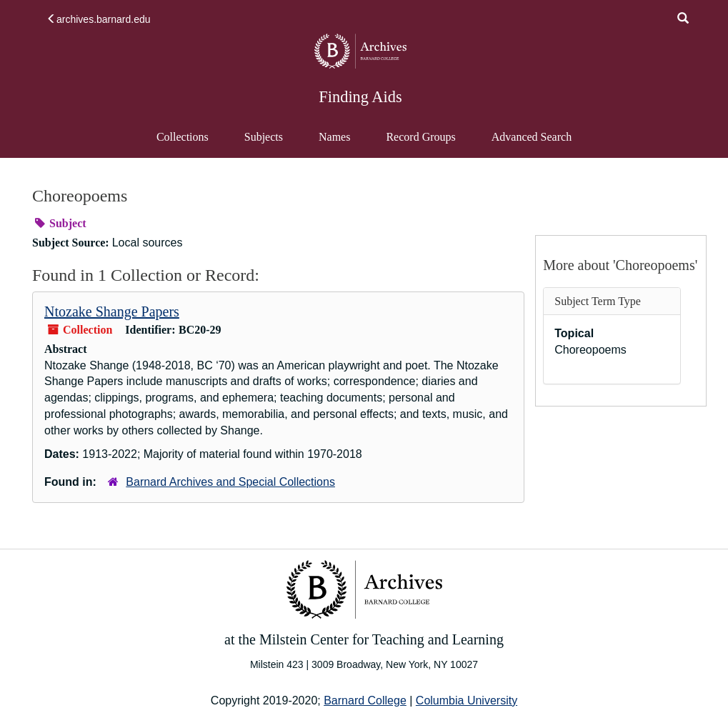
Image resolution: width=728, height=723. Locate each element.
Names (334, 137)
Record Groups (420, 137)
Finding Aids (360, 97)
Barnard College (365, 700)
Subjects (264, 137)
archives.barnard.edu (99, 19)
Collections (183, 137)
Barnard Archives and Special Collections (230, 482)
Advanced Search (531, 144)
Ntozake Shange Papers (112, 311)
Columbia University (467, 700)
